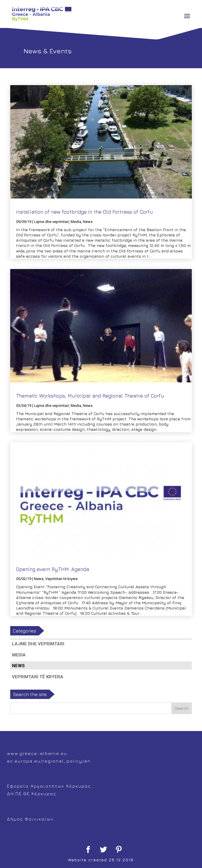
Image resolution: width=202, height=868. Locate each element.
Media (76, 222)
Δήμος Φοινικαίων (30, 819)
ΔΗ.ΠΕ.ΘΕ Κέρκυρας (32, 794)
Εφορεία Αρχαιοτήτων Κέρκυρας (49, 786)
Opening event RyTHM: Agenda (53, 569)
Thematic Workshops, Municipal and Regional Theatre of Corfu (90, 396)
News (88, 222)
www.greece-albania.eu (37, 753)
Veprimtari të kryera (61, 579)
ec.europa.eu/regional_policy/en (49, 761)
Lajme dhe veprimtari (51, 222)
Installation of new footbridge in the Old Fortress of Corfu (85, 212)
